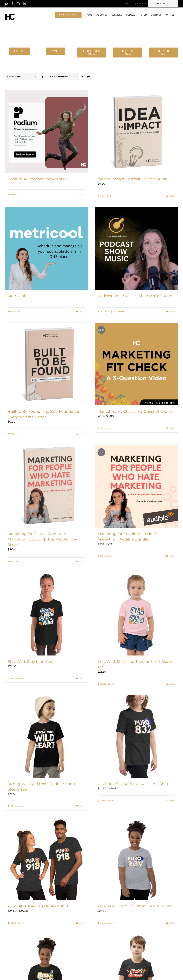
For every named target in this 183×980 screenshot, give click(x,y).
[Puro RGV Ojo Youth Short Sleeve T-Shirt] (136, 859)
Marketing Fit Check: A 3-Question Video (135, 411)
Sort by (14, 77)
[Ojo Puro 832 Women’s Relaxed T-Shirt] (136, 736)
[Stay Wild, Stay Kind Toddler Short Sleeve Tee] (136, 614)
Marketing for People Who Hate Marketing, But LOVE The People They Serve (43, 539)
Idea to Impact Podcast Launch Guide (132, 179)
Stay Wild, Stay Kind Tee (30, 662)
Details (82, 195)
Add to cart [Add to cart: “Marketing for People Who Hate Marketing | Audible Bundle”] (105, 556)
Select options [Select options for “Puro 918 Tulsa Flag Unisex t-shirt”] (17, 923)
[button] (173, 14)
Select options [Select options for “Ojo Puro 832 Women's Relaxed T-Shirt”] (107, 801)
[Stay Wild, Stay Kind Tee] (47, 614)
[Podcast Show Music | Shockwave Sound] (136, 248)
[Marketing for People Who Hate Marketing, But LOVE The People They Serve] (47, 486)
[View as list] (88, 77)
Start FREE (15, 195)
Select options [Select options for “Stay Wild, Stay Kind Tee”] (17, 678)
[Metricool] (47, 248)
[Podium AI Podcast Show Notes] (47, 132)
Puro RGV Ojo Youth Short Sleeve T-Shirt (135, 906)
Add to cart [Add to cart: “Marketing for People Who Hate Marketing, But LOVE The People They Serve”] (16, 562)
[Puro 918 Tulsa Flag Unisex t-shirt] (47, 859)
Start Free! (15, 311)
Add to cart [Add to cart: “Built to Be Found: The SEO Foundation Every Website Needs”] (16, 434)
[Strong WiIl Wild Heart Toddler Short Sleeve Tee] (47, 736)
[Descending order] (43, 77)
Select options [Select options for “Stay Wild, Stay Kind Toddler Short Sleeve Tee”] (107, 684)
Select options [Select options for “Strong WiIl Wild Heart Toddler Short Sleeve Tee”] (17, 806)
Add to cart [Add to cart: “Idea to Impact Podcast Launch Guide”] (105, 196)
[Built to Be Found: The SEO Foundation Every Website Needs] (47, 364)
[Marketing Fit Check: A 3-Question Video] (136, 364)
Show (58, 77)
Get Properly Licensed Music (114, 311)
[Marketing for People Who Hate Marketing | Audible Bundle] (136, 486)
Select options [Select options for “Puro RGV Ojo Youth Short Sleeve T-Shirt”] (107, 923)
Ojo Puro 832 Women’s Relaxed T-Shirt (133, 784)
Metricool (16, 296)
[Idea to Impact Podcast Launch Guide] (136, 132)
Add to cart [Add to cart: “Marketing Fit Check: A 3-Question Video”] (105, 428)
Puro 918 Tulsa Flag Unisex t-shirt (38, 906)
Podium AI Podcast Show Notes (37, 179)
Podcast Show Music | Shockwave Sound (135, 296)
